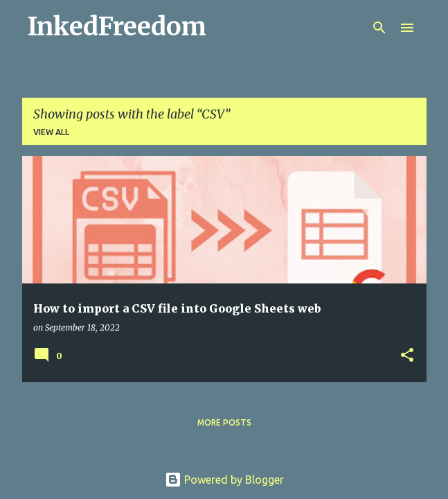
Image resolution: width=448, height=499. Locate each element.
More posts (224, 422)
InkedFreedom (117, 27)
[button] (407, 356)
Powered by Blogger (224, 480)
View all (51, 132)
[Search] (379, 28)
